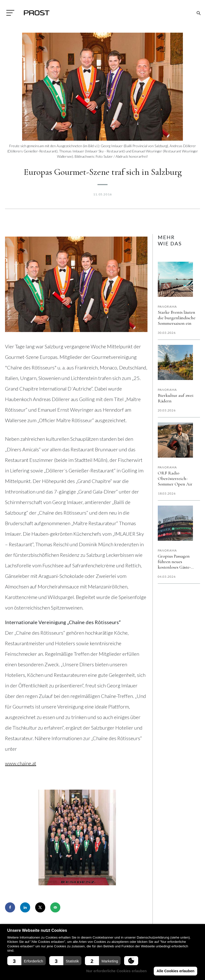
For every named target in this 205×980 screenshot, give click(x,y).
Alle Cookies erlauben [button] (175, 971)
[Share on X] (40, 907)
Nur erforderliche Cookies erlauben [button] (116, 971)
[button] (27, 961)
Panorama (167, 307)
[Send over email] (55, 907)
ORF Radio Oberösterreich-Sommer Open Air (175, 478)
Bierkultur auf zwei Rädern (176, 398)
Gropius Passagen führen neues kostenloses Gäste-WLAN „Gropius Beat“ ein (178, 562)
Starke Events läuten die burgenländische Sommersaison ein (177, 318)
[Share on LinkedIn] (25, 907)
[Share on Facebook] (10, 907)
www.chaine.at (21, 763)
